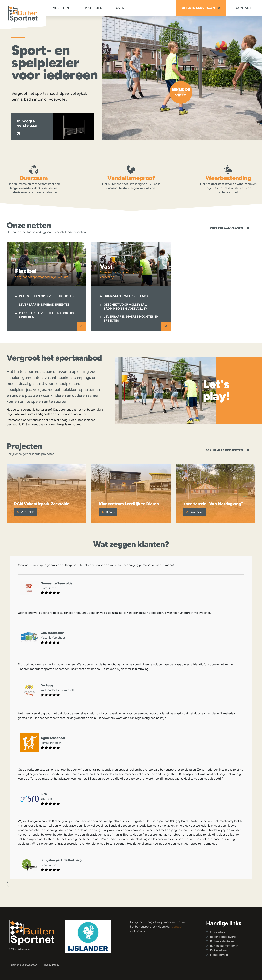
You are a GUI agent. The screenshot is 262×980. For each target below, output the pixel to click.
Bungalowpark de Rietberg (61, 860)
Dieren (108, 512)
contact (177, 927)
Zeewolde (26, 512)
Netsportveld (219, 955)
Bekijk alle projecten (227, 450)
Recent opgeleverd (223, 937)
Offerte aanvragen (201, 8)
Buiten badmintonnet (224, 946)
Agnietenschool (53, 738)
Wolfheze (195, 512)
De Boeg (47, 685)
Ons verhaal (218, 932)
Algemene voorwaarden (23, 965)
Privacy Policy (51, 965)
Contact (244, 8)
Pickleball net (219, 950)
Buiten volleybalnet (223, 941)
